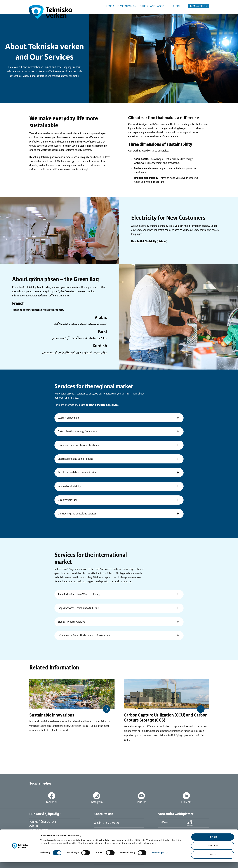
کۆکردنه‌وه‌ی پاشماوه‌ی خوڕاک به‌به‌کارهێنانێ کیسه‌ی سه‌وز (75, 352)
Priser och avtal (39, 830)
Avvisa (213, 860)
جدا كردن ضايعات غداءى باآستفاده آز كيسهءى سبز (80, 338)
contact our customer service (102, 405)
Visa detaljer (158, 858)
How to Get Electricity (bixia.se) (149, 241)
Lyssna (109, 6)
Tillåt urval (213, 852)
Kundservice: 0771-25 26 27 (110, 832)
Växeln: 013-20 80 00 (106, 823)
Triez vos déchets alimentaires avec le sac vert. (38, 310)
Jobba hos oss (37, 834)
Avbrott (34, 826)
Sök (178, 6)
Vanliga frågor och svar (43, 822)
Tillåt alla (213, 843)
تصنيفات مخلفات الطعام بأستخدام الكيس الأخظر (80, 324)
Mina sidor (200, 6)
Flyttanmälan (127, 6)
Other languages (152, 6)
